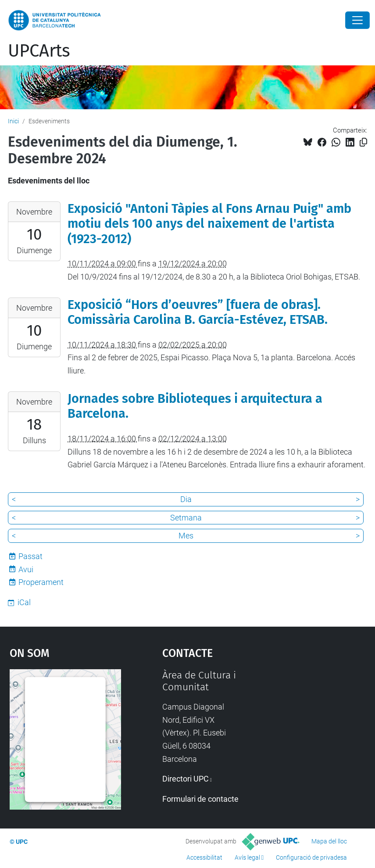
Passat (30, 556)
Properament (41, 582)
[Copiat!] (363, 142)
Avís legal (247, 857)
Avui (26, 569)
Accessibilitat (204, 857)
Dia (186, 499)
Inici (13, 121)
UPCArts (39, 51)
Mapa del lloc (329, 841)
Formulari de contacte (200, 799)
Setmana (186, 518)
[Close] (357, 20)
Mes (186, 536)
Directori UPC (186, 779)
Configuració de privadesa (311, 857)
